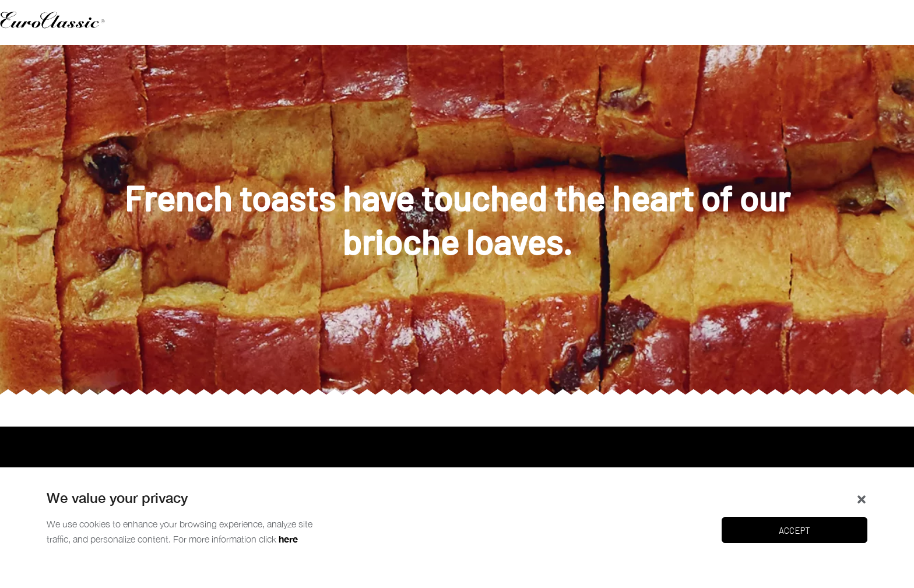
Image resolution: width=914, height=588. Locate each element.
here (288, 539)
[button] (862, 498)
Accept (795, 530)
